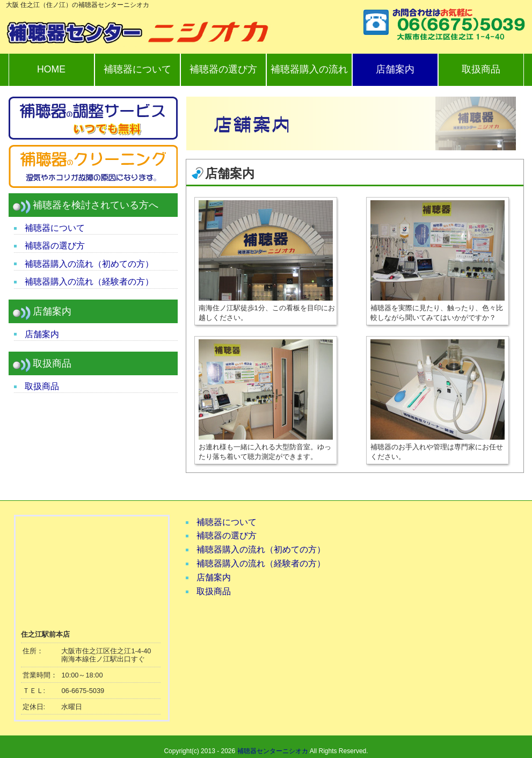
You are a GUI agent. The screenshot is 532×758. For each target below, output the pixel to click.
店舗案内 (395, 69)
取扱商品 (481, 69)
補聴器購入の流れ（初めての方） (89, 264)
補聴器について (137, 69)
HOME (51, 69)
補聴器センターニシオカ (273, 751)
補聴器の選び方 (223, 69)
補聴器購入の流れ (309, 69)
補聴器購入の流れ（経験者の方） (89, 282)
